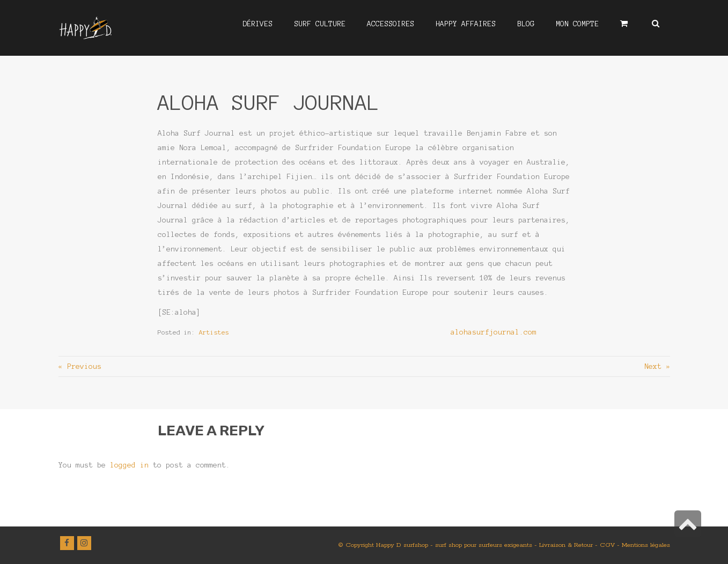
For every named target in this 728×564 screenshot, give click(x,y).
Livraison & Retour (566, 545)
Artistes (214, 332)
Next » (657, 366)
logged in (129, 465)
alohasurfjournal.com (494, 332)
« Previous (80, 366)
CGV (607, 545)
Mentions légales (646, 545)
